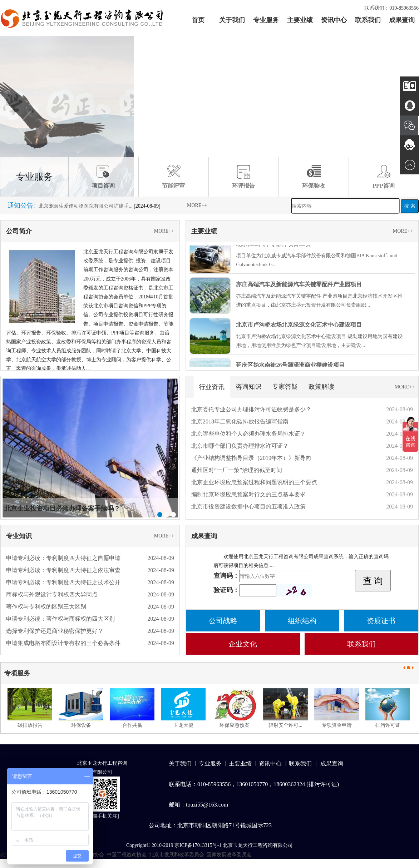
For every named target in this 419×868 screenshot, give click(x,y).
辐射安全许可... (285, 725)
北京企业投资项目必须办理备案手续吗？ (62, 509)
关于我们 (232, 20)
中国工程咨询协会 (127, 855)
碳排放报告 (30, 725)
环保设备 (81, 725)
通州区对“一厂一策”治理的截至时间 (237, 470)
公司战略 (223, 621)
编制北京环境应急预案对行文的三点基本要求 (248, 494)
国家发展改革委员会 (229, 855)
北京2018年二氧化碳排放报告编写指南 (240, 421)
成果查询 (402, 20)
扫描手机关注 (102, 816)
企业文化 (243, 644)
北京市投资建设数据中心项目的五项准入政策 (248, 507)
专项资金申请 (337, 725)
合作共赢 (132, 725)
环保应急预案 (235, 725)
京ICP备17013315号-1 (198, 845)
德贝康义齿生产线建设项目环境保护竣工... (86, 200)
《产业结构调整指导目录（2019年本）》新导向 (251, 458)
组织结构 (302, 621)
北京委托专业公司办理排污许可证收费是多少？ (251, 409)
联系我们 (368, 20)
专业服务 (266, 20)
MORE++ (197, 205)
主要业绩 (300, 20)
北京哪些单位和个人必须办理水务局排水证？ (248, 434)
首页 (198, 20)
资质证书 (381, 621)
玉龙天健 (183, 725)
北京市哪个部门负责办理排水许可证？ (240, 446)
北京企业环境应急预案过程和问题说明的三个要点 (254, 482)
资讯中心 (334, 20)
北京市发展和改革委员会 (177, 855)
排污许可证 (388, 725)
